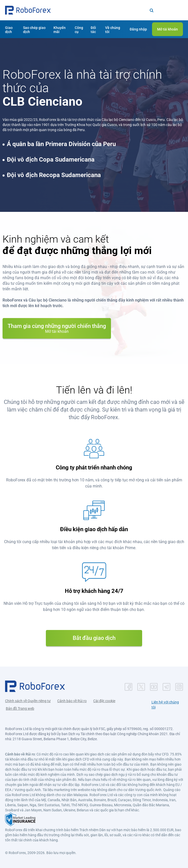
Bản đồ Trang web (20, 708)
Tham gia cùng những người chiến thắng (57, 328)
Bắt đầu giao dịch (94, 638)
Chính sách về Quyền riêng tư (28, 701)
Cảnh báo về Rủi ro (72, 701)
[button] (28, 10)
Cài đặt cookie (104, 701)
